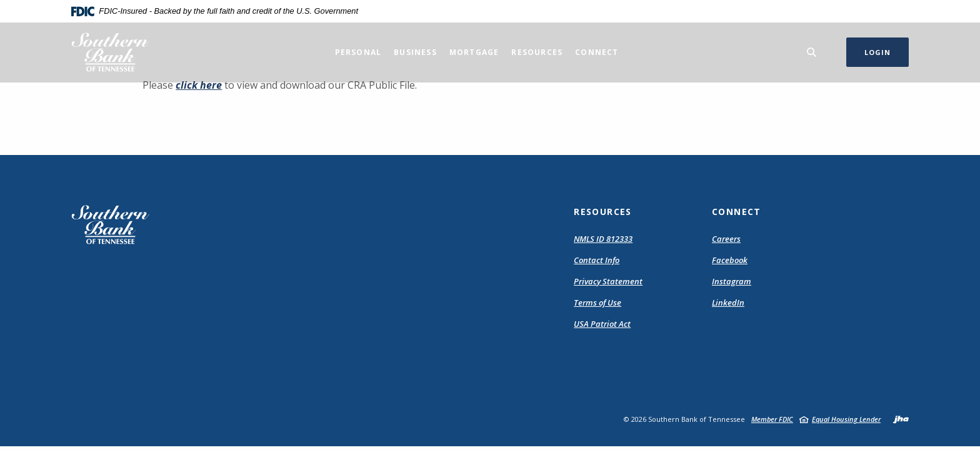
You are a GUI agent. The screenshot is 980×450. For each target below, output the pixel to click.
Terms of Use (597, 302)
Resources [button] (537, 52)
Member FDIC (772, 419)
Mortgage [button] (474, 52)
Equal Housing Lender (846, 419)
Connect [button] (597, 52)
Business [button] (415, 52)
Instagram (732, 281)
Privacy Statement (608, 281)
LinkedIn (728, 302)
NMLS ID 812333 (603, 239)
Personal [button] (358, 52)
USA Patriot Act (602, 324)
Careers (726, 239)
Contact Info (597, 260)
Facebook (730, 260)
